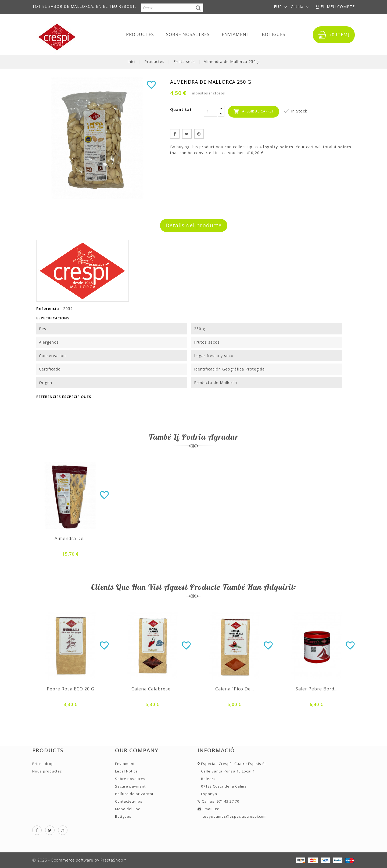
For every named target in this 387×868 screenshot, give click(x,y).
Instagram (63, 830)
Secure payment (130, 786)
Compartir (175, 134)
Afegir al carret (254, 112)
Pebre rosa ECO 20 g (71, 689)
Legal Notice (126, 771)
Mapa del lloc (128, 809)
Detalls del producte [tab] (194, 225)
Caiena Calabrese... (153, 689)
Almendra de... (71, 538)
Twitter (50, 830)
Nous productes (47, 771)
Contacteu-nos (129, 801)
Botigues (274, 34)
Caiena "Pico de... (235, 689)
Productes (140, 34)
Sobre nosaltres (188, 34)
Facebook (37, 830)
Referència (48, 308)
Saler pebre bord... (317, 689)
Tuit (187, 134)
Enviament (236, 34)
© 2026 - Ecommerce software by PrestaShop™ (79, 860)
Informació (216, 750)
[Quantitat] (210, 111)
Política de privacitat (134, 794)
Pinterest (199, 134)
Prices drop (43, 764)
